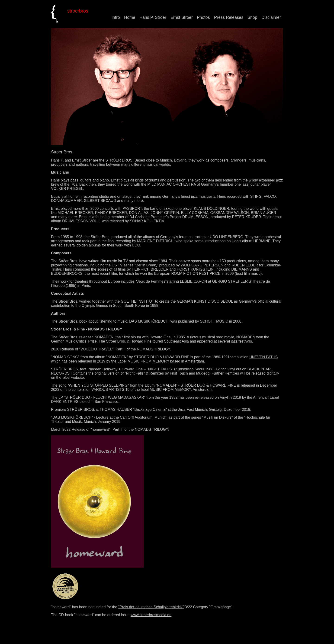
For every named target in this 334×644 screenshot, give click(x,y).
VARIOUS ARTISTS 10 (110, 390)
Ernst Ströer (182, 17)
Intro (116, 17)
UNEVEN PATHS (263, 357)
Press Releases (229, 17)
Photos (203, 17)
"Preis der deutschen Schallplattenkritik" (151, 607)
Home (130, 17)
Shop (252, 17)
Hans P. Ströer (153, 17)
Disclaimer (271, 17)
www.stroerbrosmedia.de (151, 615)
